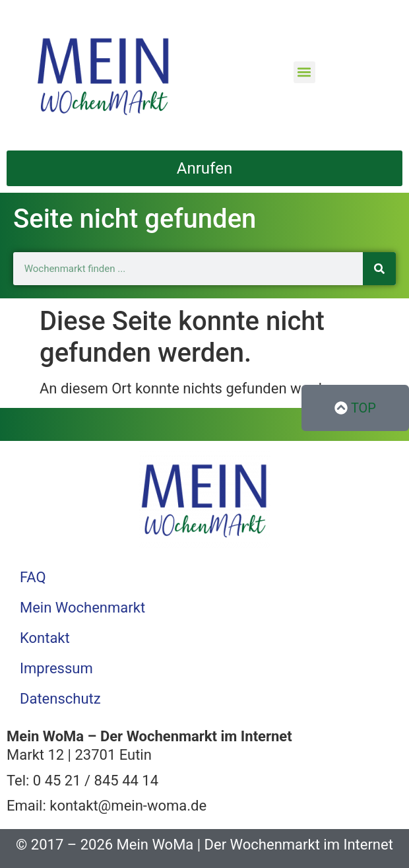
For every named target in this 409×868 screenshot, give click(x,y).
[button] (304, 72)
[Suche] (379, 269)
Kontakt (45, 638)
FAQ (33, 577)
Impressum (56, 668)
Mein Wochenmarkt (82, 608)
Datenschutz (60, 699)
